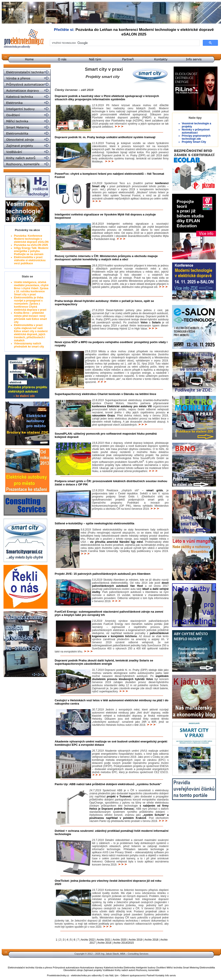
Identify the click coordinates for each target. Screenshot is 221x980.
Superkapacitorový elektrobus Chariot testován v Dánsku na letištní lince (106, 394)
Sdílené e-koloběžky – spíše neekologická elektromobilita (95, 523)
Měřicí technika (175, 968)
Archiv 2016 (104, 943)
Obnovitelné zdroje (73, 970)
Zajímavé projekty (93, 970)
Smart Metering (191, 968)
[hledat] (124, 43)
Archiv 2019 (135, 940)
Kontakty (160, 975)
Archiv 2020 (120, 940)
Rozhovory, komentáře (148, 970)
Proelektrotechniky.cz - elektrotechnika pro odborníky (74, 975)
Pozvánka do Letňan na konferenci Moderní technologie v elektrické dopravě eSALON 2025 (145, 32)
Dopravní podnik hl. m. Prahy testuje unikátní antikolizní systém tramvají (105, 137)
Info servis (170, 975)
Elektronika (129, 968)
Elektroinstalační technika (21, 968)
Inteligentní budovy (145, 968)
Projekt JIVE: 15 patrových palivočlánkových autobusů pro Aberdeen (103, 574)
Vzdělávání (108, 970)
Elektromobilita (207, 968)
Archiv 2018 (151, 940)
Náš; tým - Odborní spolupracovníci (127, 975)
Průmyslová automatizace (66, 968)
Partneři (151, 975)
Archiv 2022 (88, 940)
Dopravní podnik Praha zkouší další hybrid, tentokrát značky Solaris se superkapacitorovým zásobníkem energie (104, 662)
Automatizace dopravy (92, 968)
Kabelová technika (113, 968)
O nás (105, 975)
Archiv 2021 (104, 940)
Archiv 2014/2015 (124, 943)
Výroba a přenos (44, 968)
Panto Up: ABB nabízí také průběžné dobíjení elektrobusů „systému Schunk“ (108, 784)
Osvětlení (161, 968)
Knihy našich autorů (125, 970)
